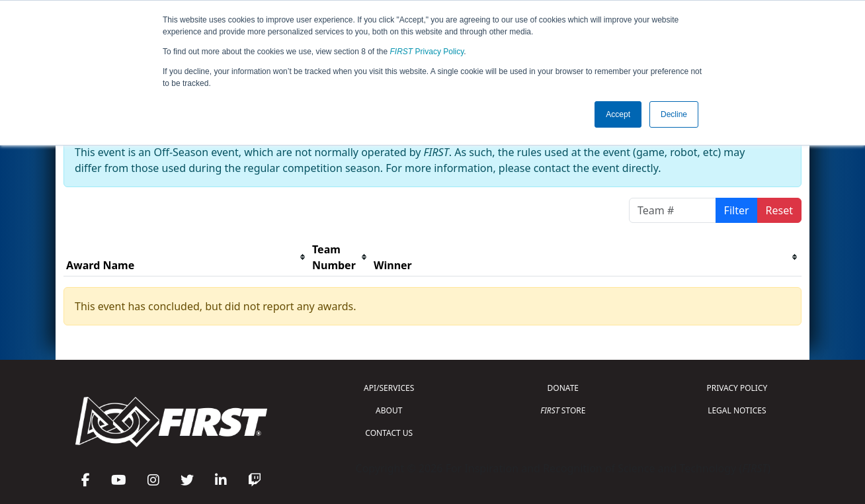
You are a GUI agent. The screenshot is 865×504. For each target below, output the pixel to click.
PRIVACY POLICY (737, 388)
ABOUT (389, 410)
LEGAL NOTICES (737, 410)
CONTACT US (389, 433)
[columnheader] (186, 258)
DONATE (563, 388)
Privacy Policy (427, 52)
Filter (737, 210)
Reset (779, 210)
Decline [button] (674, 114)
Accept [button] (618, 114)
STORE (563, 410)
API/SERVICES (389, 388)
